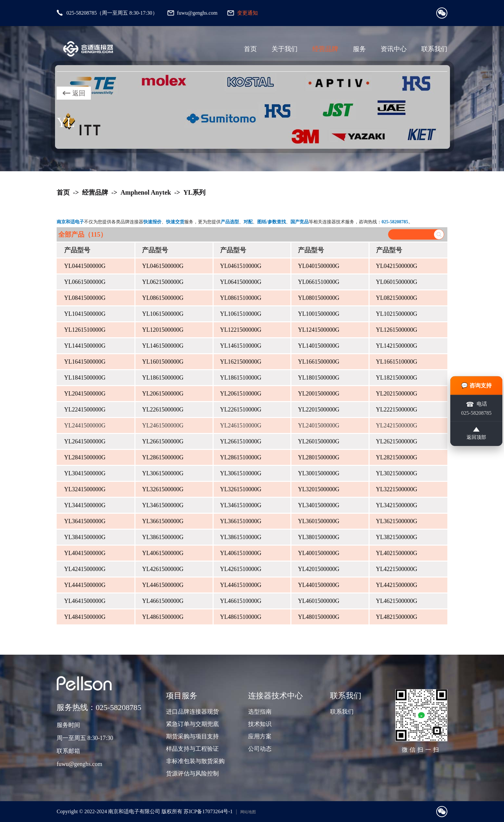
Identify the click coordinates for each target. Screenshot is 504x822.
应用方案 (260, 736)
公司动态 (260, 749)
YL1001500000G (319, 314)
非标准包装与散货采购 (195, 761)
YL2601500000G (319, 441)
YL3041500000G (85, 473)
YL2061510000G (241, 394)
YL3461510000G (241, 505)
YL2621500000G (397, 441)
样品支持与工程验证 (192, 749)
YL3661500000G (163, 521)
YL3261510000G (241, 489)
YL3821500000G (397, 537)
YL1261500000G (397, 330)
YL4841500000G (85, 617)
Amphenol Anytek (146, 192)
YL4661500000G (163, 601)
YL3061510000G (241, 473)
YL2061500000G (163, 394)
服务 (359, 49)
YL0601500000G (397, 282)
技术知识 (260, 724)
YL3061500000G (163, 473)
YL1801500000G (319, 378)
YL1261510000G (85, 330)
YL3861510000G (241, 537)
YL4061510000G (241, 553)
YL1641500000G (85, 362)
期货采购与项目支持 (192, 736)
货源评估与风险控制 (192, 773)
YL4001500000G (319, 553)
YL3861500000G (163, 537)
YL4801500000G (319, 617)
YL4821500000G (397, 617)
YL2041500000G (85, 394)
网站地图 (248, 812)
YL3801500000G (319, 537)
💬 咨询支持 (476, 383)
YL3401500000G (319, 505)
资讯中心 (394, 49)
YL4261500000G (163, 569)
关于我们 (285, 49)
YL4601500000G (319, 601)
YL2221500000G (397, 410)
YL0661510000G (319, 282)
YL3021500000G (397, 473)
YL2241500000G (85, 410)
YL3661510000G (241, 521)
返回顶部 (476, 435)
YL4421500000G (397, 585)
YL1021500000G (397, 314)
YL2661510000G (241, 441)
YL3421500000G (397, 505)
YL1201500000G (163, 330)
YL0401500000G (319, 266)
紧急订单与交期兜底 (192, 724)
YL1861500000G (163, 378)
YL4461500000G (163, 585)
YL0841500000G (85, 298)
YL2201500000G (319, 410)
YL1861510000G (241, 378)
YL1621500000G (241, 362)
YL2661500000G (163, 441)
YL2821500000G (397, 457)
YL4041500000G (85, 553)
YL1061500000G (163, 314)
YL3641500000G (85, 521)
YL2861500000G (163, 457)
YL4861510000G (241, 617)
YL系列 (194, 192)
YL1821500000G (397, 378)
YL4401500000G (319, 585)
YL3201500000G (319, 489)
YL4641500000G (85, 601)
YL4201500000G (319, 569)
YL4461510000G (241, 585)
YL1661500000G (319, 362)
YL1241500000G (319, 330)
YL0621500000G (163, 282)
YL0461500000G (163, 266)
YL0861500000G (163, 298)
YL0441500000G (85, 266)
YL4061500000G (163, 553)
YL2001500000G (319, 394)
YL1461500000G (163, 346)
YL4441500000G (85, 585)
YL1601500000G (163, 362)
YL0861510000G (241, 298)
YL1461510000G (241, 346)
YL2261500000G (163, 410)
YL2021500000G (397, 394)
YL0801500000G (319, 298)
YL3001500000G (319, 473)
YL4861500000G (163, 617)
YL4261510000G (241, 569)
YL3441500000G (85, 505)
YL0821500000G (397, 298)
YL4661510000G (241, 601)
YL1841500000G (85, 378)
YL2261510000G (241, 410)
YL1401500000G (319, 346)
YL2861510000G (241, 457)
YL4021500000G (397, 553)
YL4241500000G (85, 569)
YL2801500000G (319, 457)
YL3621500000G (397, 521)
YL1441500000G (85, 346)
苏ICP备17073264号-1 (208, 811)
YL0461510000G (241, 266)
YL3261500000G (163, 489)
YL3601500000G (319, 521)
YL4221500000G (397, 569)
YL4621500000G (397, 601)
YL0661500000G (85, 282)
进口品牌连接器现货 (192, 712)
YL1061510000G (241, 314)
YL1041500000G (85, 314)
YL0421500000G (397, 266)
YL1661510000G (397, 362)
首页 (250, 49)
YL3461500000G (163, 505)
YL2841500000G (85, 457)
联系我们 (434, 49)
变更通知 (247, 13)
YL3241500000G (85, 489)
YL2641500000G (85, 441)
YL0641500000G (241, 282)
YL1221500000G (241, 330)
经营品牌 (325, 49)
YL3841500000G (85, 537)
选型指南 (260, 712)
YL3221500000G (397, 489)
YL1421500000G (397, 346)
